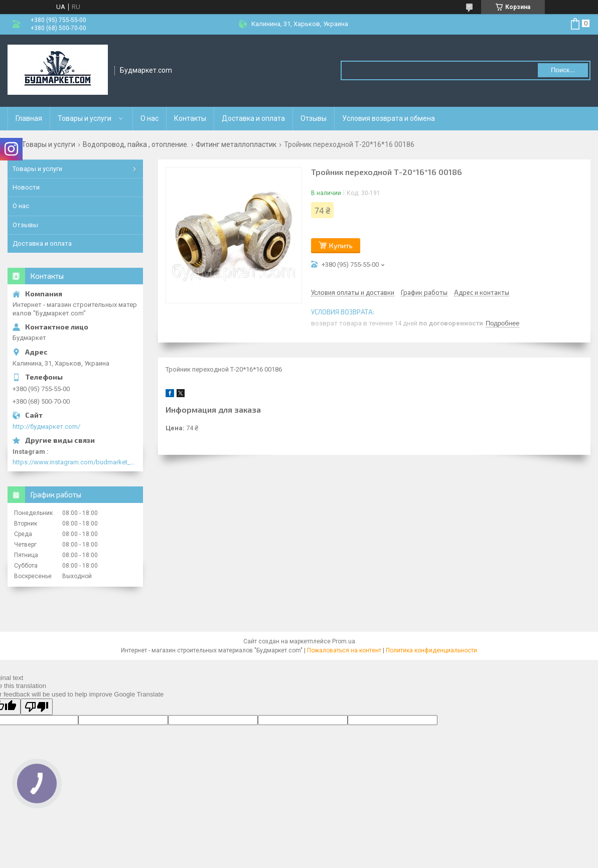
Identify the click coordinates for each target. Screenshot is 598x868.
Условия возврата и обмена (389, 118)
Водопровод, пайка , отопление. (136, 144)
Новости (26, 187)
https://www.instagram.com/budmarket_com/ (75, 462)
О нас (149, 118)
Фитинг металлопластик (236, 144)
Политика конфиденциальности (431, 650)
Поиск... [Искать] (563, 70)
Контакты (190, 118)
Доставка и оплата (253, 118)
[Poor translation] (37, 707)
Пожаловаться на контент (344, 650)
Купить (341, 245)
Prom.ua (344, 641)
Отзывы (314, 118)
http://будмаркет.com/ (46, 426)
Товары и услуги (85, 118)
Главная (29, 118)
